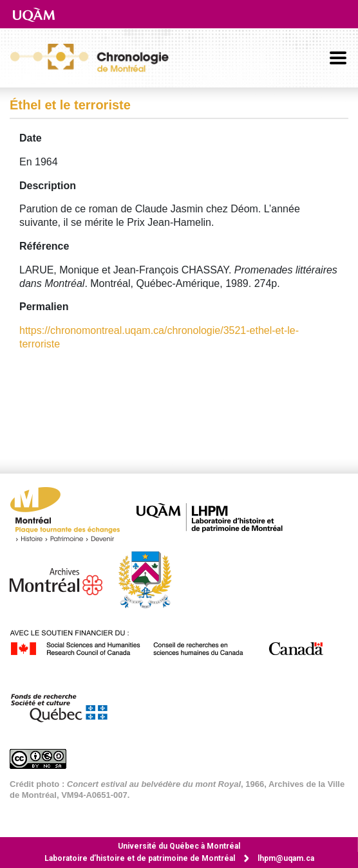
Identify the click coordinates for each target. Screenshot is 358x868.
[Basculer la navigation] (338, 58)
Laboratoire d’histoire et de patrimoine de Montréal (140, 858)
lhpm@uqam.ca (286, 858)
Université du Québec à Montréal (179, 846)
